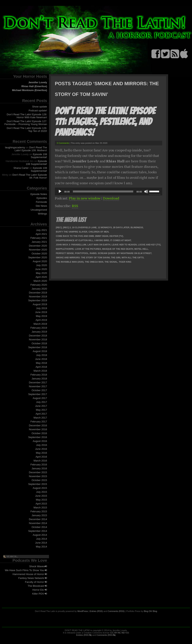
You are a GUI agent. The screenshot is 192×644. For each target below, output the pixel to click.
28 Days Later (121, 227)
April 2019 (41, 320)
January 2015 (39, 515)
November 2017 (38, 386)
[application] (109, 191)
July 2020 (42, 265)
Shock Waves (38, 566)
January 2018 (39, 379)
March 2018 (40, 371)
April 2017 (41, 414)
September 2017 (38, 394)
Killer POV (40, 594)
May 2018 (41, 363)
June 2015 (41, 496)
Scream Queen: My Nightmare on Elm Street (125, 253)
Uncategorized (39, 210)
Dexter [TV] (116, 236)
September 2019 (38, 300)
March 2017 (40, 418)
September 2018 (38, 347)
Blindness (137, 227)
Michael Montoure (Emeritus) (30, 90)
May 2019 (41, 316)
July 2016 (42, 445)
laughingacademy (15, 147)
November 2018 (38, 339)
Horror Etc (40, 590)
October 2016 (39, 433)
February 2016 (39, 465)
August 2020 (40, 261)
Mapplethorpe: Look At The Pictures (78, 249)
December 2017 (38, 382)
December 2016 (38, 425)
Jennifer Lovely (38, 82)
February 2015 (39, 511)
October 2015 (39, 480)
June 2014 (41, 543)
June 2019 (41, 312)
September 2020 (38, 257)
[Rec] (59, 227)
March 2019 (40, 324)
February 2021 (39, 238)
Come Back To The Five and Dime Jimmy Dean (82, 236)
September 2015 (38, 484)
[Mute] (146, 191)
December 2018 (38, 336)
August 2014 (40, 535)
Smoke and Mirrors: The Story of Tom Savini (83, 258)
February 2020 (39, 285)
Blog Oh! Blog (150, 611)
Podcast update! (38, 110)
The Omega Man (94, 262)
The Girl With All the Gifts (127, 258)
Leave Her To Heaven (124, 245)
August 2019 (40, 304)
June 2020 (41, 269)
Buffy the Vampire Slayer (72, 232)
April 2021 (41, 234)
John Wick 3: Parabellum (71, 245)
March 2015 (40, 508)
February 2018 (39, 375)
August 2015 (40, 488)
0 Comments (63, 143)
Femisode (41, 202)
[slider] (103, 191)
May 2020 (41, 273)
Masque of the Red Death (118, 249)
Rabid (93, 253)
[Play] (60, 191)
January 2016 (39, 468)
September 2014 (38, 531)
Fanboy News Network (33, 578)
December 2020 (38, 246)
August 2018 (40, 351)
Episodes (42, 198)
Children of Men (99, 232)
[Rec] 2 (67, 227)
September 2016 (38, 437)
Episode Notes (39, 194)
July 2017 (42, 402)
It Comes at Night (120, 240)
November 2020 (38, 250)
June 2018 (41, 359)
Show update (40, 107)
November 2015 (38, 476)
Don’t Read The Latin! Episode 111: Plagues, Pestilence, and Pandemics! (105, 122)
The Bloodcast (37, 586)
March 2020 (40, 281)
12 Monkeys (105, 227)
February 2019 (39, 328)
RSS (75, 206)
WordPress (83, 611)
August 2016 (40, 441)
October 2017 (39, 390)
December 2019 (38, 293)
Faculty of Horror (36, 582)
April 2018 (41, 367)
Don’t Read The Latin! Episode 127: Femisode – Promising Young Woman (26, 123)
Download (111, 198)
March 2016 (40, 461)
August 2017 (40, 398)
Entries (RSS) (96, 611)
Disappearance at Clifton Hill (74, 240)
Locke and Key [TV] (149, 245)
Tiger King (125, 262)
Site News (41, 206)
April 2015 (41, 504)
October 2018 (39, 343)
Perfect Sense (65, 253)
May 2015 (41, 500)
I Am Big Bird (102, 240)
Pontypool (82, 253)
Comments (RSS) (116, 611)
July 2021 (42, 230)
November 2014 (38, 523)
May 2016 (41, 453)
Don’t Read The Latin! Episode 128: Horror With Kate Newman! (27, 116)
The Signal (111, 262)
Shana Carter (21, 168)
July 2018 (42, 355)
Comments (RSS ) (106, 635)
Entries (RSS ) (84, 635)
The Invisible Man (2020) (70, 262)
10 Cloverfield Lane (84, 227)
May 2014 (41, 547)
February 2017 (39, 422)
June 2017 (41, 406)
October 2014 (39, 527)
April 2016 (41, 457)
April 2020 (41, 277)
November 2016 (38, 429)
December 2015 (38, 472)
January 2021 (39, 242)
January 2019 (39, 332)
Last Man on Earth (99, 245)
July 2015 (42, 492)
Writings (42, 214)
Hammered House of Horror (30, 574)
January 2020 (39, 289)
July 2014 (42, 539)
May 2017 (41, 410)
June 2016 (41, 449)
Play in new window (85, 198)
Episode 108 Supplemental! (39, 156)
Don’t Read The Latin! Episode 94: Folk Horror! (30, 176)
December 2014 (38, 519)
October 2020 (39, 254)
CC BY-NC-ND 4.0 (120, 633)
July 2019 (42, 308)
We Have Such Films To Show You (26, 570)
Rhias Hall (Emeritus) (34, 86)
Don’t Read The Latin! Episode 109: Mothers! (31, 149)
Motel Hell (141, 249)
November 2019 (38, 297)
